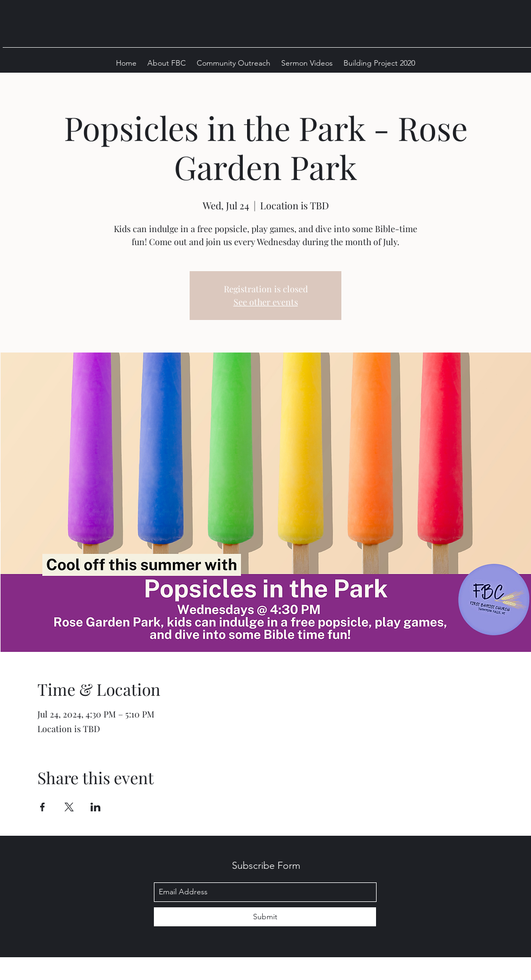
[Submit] (265, 917)
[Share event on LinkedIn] (96, 807)
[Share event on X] (69, 807)
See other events (266, 302)
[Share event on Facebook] (43, 807)
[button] (167, 63)
